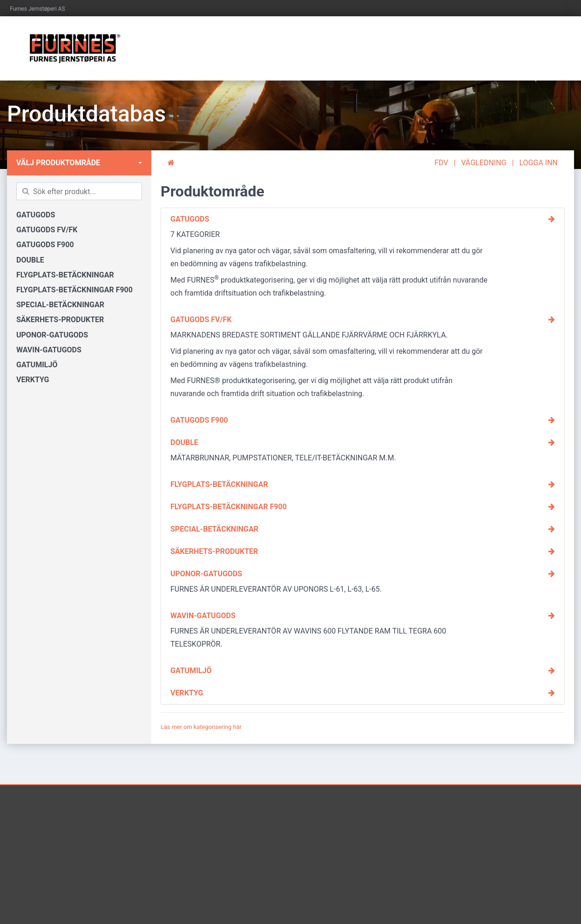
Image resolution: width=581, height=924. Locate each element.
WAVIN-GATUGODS (49, 350)
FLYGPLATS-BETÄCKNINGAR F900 (74, 290)
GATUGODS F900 (45, 245)
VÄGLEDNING (484, 163)
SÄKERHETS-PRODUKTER (60, 320)
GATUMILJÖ (37, 365)
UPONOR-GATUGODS (52, 335)
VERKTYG (33, 380)
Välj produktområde (58, 163)
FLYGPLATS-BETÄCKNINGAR (65, 275)
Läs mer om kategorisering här (201, 727)
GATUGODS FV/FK (47, 230)
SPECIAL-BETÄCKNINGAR (60, 305)
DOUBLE (30, 260)
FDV (441, 163)
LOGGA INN (539, 163)
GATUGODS (36, 215)
